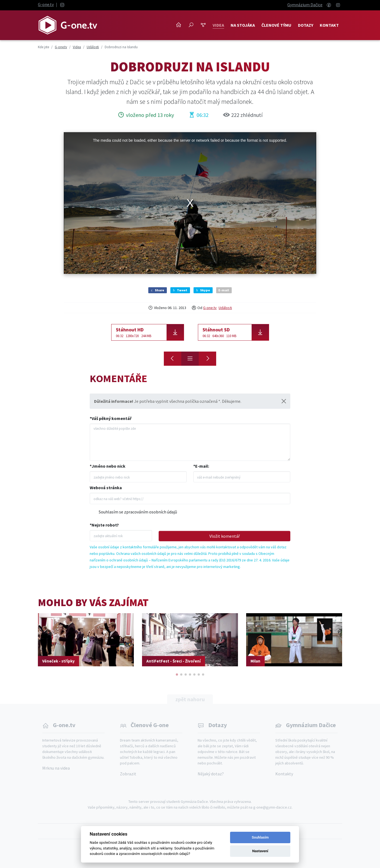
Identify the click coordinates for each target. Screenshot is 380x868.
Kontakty (284, 774)
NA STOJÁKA (243, 25)
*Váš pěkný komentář (111, 418)
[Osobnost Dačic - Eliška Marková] (207, 359)
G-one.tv (46, 4)
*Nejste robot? (104, 525)
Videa (218, 25)
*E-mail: (201, 466)
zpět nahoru (190, 699)
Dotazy (306, 25)
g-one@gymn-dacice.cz (272, 807)
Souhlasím (260, 837)
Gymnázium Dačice (305, 5)
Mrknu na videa (56, 768)
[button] (177, 675)
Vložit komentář (225, 536)
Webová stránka (106, 488)
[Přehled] (190, 359)
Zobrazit (128, 774)
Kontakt (329, 25)
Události (225, 308)
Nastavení (260, 851)
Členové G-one (150, 725)
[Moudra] (173, 359)
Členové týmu (276, 25)
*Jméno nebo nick (108, 466)
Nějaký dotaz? (211, 774)
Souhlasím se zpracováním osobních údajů (138, 512)
